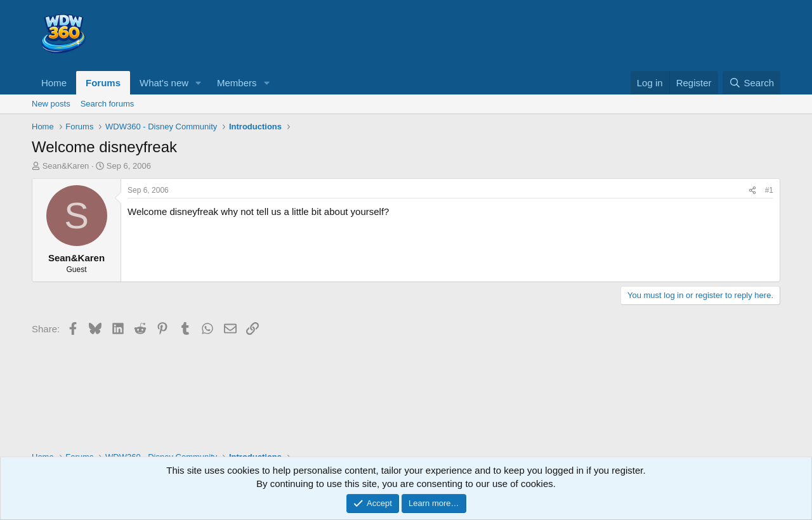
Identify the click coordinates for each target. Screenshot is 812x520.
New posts (51, 104)
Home (54, 83)
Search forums (108, 104)
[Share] (752, 191)
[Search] (751, 83)
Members (237, 83)
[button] (199, 83)
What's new (164, 83)
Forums (103, 83)
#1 (769, 190)
